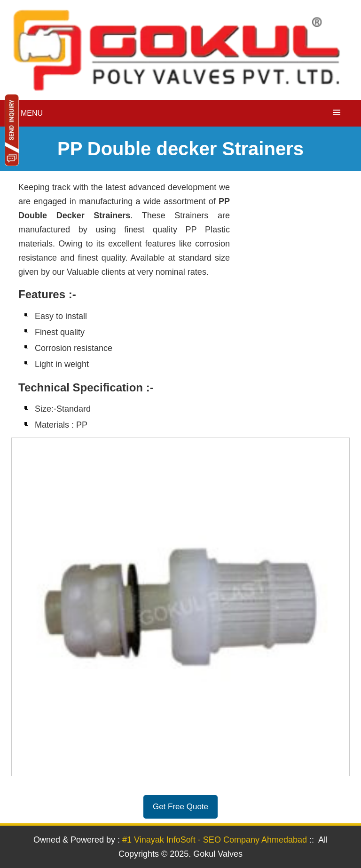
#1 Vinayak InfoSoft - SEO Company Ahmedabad (215, 840)
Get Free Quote (180, 807)
